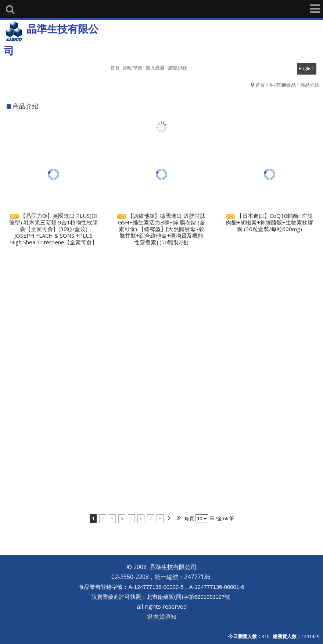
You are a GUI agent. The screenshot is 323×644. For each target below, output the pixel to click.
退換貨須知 (162, 616)
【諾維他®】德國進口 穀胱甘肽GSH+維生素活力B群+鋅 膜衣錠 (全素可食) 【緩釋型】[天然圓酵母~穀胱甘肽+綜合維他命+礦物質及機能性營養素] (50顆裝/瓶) (161, 229)
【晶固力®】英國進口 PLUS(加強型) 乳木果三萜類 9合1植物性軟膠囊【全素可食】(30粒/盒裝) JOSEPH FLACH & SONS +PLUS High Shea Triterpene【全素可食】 (53, 229)
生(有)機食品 (283, 85)
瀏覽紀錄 (177, 68)
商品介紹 (310, 85)
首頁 (260, 85)
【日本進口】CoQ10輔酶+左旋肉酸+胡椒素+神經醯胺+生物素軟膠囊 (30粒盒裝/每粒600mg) (270, 222)
